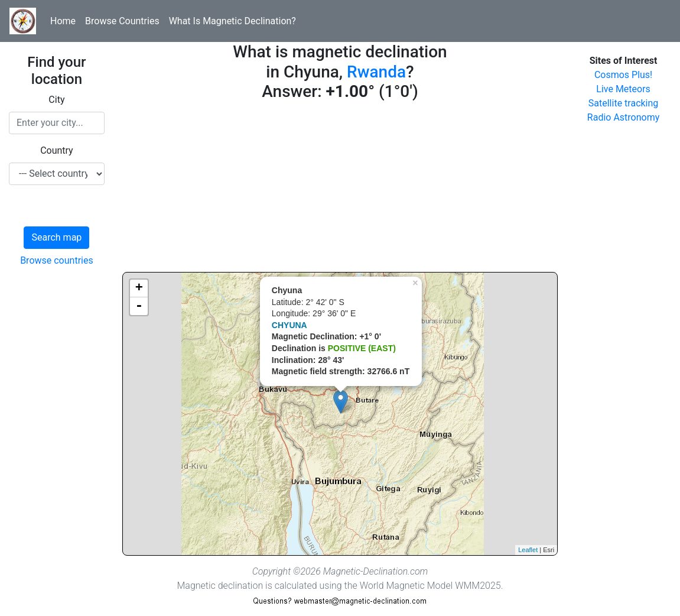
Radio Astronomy (623, 117)
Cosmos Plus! (623, 75)
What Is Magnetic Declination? (232, 21)
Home (63, 21)
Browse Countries (122, 21)
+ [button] (139, 288)
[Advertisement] (340, 189)
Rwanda (376, 72)
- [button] (139, 306)
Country (57, 150)
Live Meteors (623, 89)
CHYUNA (289, 325)
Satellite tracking (624, 103)
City (56, 100)
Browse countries (57, 260)
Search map (56, 237)
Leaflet (528, 550)
